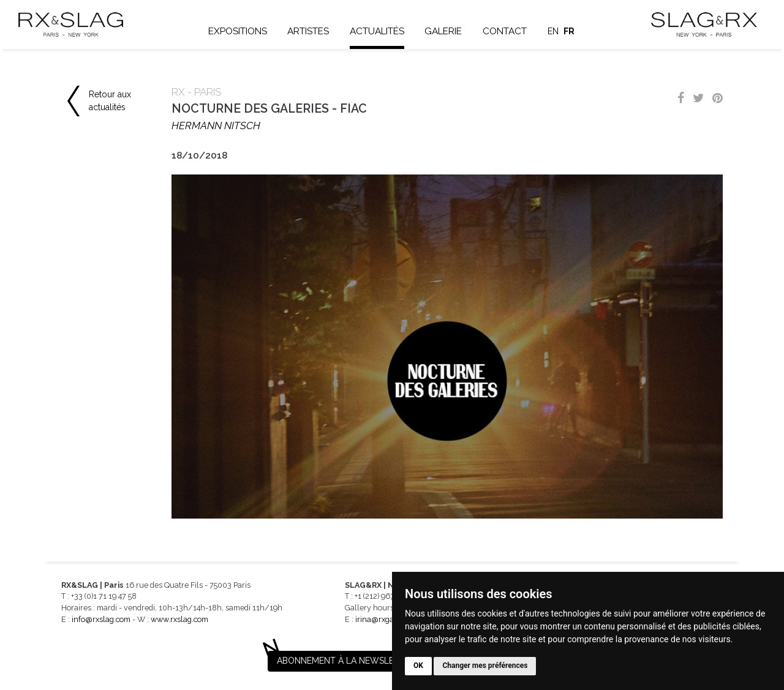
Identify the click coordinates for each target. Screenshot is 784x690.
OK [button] (418, 666)
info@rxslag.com (101, 619)
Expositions (238, 31)
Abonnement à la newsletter (346, 661)
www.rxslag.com (179, 619)
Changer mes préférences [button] (485, 666)
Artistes (308, 31)
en (553, 31)
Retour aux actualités (110, 101)
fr (569, 31)
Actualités (377, 31)
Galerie (443, 31)
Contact (505, 31)
